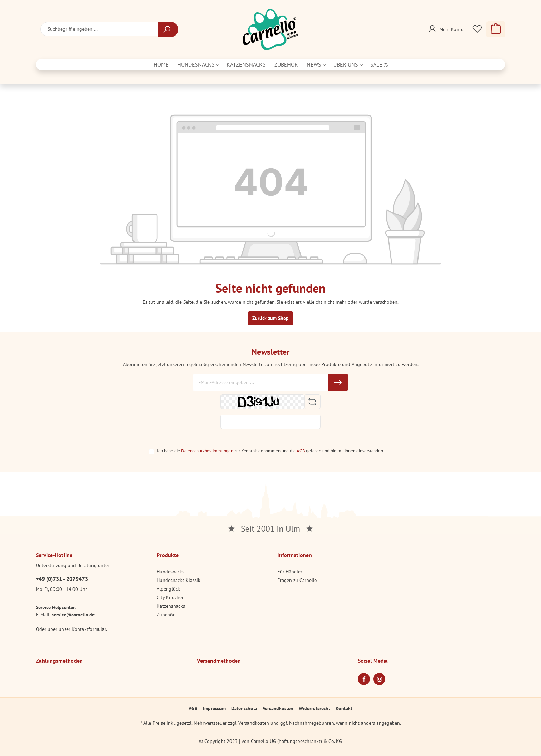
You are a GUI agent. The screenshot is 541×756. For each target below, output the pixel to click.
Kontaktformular (89, 629)
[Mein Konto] (445, 27)
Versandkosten (278, 708)
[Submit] (338, 382)
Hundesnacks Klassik (179, 580)
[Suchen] (168, 29)
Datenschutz (244, 708)
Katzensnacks (171, 606)
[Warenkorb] (496, 29)
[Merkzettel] (477, 29)
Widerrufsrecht (314, 708)
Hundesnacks (170, 572)
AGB (301, 451)
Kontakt (344, 708)
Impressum (214, 708)
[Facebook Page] (364, 679)
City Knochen (171, 597)
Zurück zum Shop (270, 318)
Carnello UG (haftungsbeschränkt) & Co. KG (296, 741)
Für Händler (290, 572)
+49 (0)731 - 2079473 (62, 579)
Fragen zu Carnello (297, 580)
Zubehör (166, 615)
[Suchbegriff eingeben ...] (99, 29)
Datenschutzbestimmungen (207, 451)
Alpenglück (168, 589)
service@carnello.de (73, 615)
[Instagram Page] (379, 679)
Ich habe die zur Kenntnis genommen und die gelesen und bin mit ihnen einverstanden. (270, 451)
